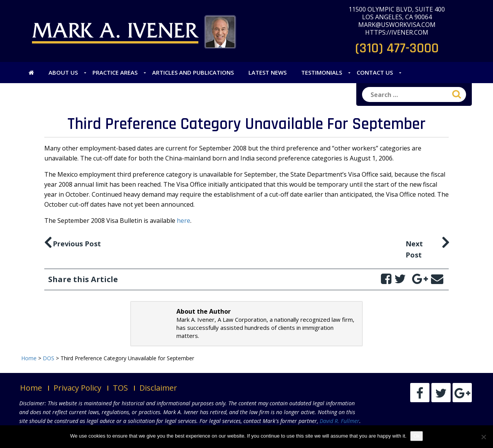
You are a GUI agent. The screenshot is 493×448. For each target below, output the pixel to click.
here (184, 221)
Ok (417, 436)
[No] (483, 437)
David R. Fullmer (340, 421)
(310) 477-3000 (397, 48)
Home (31, 388)
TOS (120, 388)
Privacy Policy (77, 388)
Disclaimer (158, 388)
